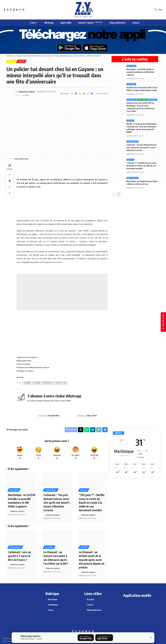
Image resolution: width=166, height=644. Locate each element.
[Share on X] (76, 94)
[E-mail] (84, 94)
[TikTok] (14, 10)
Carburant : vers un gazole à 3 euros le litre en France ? (19, 555)
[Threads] (23, 10)
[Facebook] (5, 10)
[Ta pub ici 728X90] (62, 169)
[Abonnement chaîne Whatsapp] (135, 401)
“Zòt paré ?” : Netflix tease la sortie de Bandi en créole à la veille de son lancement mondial (92, 503)
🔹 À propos (89, 599)
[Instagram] (11, 10)
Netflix (84, 490)
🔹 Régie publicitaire (93, 609)
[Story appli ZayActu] (135, 241)
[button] (156, 10)
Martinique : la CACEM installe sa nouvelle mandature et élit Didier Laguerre (22, 501)
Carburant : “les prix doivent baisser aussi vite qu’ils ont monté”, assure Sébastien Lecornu (57, 503)
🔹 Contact (89, 604)
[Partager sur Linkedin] (93, 430)
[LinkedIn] (17, 10)
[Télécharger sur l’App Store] (104, 638)
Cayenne (27, 383)
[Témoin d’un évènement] (135, 336)
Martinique (142, 100)
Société (84, 547)
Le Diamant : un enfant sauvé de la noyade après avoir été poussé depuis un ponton (92, 559)
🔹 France (50, 609)
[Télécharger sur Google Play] (86, 638)
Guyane (12, 62)
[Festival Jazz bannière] (62, 204)
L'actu (22, 62)
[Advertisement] (62, 292)
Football (131, 84)
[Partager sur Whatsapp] (80, 94)
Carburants (51, 490)
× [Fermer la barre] (151, 638)
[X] (8, 10)
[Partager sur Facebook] (72, 94)
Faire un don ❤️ (163, 322)
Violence (153, 100)
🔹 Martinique (51, 599)
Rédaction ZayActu (27, 91)
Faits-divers (132, 178)
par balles (48, 383)
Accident (49, 547)
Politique (14, 490)
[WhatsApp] (20, 10)
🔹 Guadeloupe (52, 604)
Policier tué (61, 383)
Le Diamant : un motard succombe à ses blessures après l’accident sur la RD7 (56, 557)
